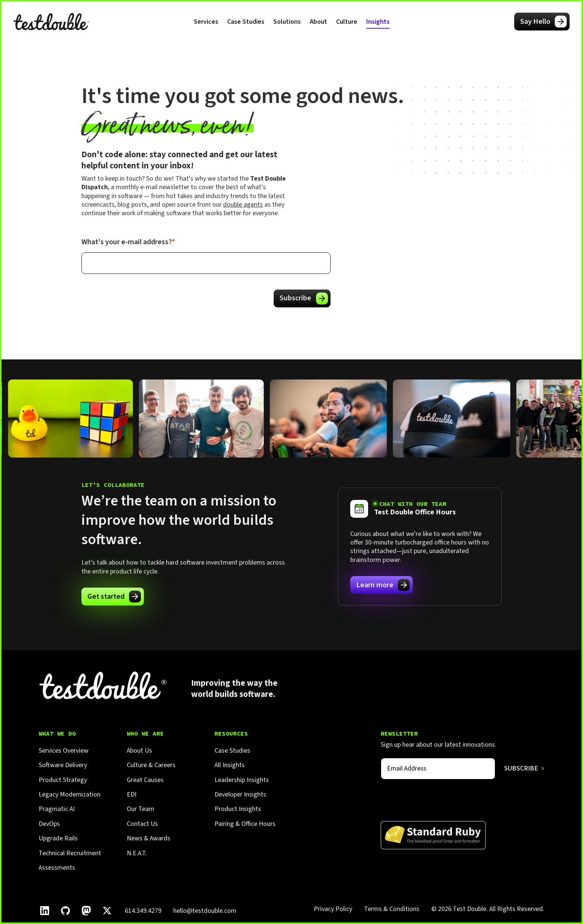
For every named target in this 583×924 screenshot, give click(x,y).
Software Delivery (63, 765)
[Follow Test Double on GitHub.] (65, 911)
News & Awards (149, 838)
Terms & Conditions (392, 909)
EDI (132, 794)
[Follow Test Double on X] (107, 911)
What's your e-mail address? (128, 242)
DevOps (49, 824)
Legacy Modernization (70, 794)
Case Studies (246, 22)
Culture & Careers (151, 765)
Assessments (57, 868)
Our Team (141, 809)
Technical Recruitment (70, 853)
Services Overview (64, 751)
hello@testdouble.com (205, 911)
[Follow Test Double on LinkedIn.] (45, 911)
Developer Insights (240, 794)
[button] (206, 22)
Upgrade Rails (58, 838)
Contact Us (142, 824)
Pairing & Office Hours (245, 824)
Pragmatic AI (57, 809)
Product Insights (238, 809)
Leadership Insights (242, 780)
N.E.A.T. (137, 853)
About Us (139, 751)
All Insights (230, 765)
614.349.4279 (143, 911)
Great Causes (145, 780)
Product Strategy (63, 780)
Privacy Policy (333, 909)
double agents (243, 205)
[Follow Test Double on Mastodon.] (86, 911)
